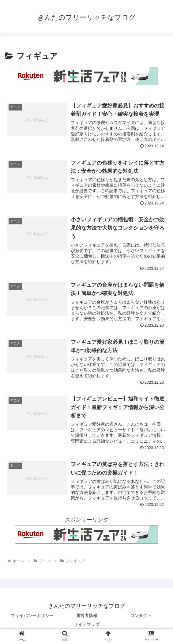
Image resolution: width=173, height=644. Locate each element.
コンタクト (141, 615)
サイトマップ (87, 624)
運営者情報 (87, 615)
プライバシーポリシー (32, 615)
